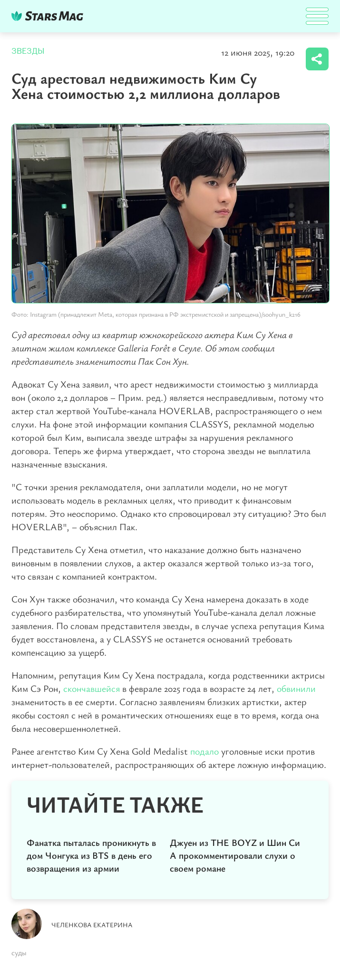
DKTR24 (49, 16)
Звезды (28, 51)
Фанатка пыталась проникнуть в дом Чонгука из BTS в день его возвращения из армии (91, 855)
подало (204, 751)
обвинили (296, 688)
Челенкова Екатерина (92, 925)
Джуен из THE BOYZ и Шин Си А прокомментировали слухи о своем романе (235, 855)
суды (19, 952)
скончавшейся (92, 688)
